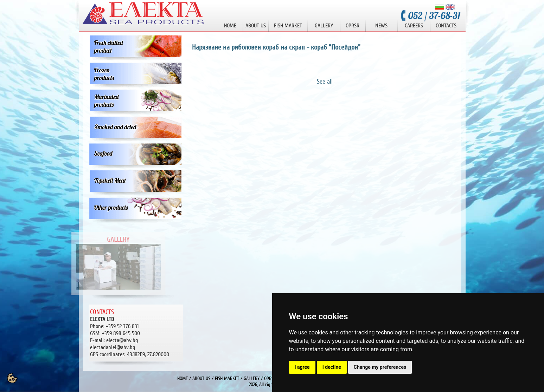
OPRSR (270, 378)
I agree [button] (302, 367)
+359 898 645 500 (121, 333)
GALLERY (252, 378)
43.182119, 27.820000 (130, 354)
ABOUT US (201, 378)
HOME (183, 378)
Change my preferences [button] (380, 367)
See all (325, 81)
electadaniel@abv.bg (113, 347)
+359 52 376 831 (122, 326)
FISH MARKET (227, 378)
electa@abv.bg (122, 340)
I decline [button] (332, 367)
